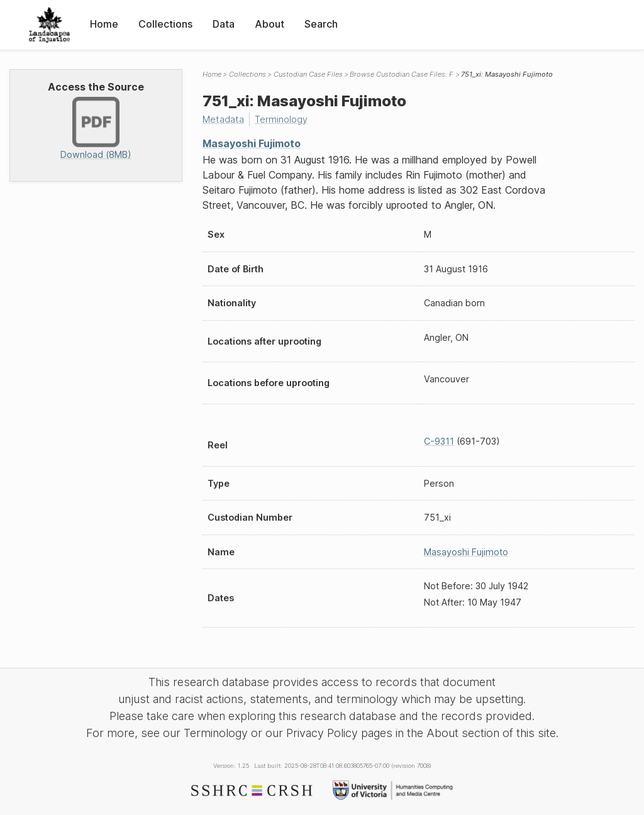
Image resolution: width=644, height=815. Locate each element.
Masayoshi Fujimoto (252, 143)
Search (321, 24)
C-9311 (439, 441)
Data (224, 24)
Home (104, 24)
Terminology (281, 119)
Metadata (223, 119)
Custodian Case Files (308, 74)
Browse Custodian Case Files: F (402, 74)
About (269, 24)
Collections (165, 24)
